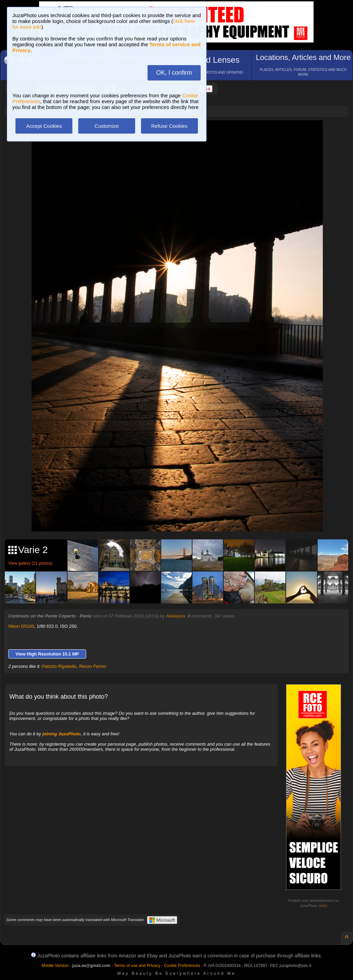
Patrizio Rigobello (59, 666)
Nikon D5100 (21, 626)
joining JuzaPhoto (61, 734)
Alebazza (176, 616)
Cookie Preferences (182, 966)
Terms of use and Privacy (137, 966)
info (323, 906)
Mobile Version (55, 966)
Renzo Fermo (92, 666)
